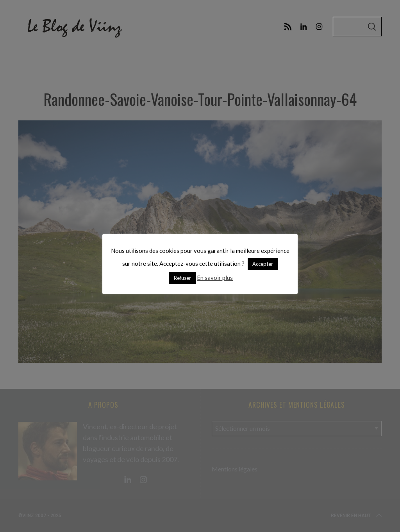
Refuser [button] (182, 278)
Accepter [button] (263, 264)
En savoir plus (215, 278)
